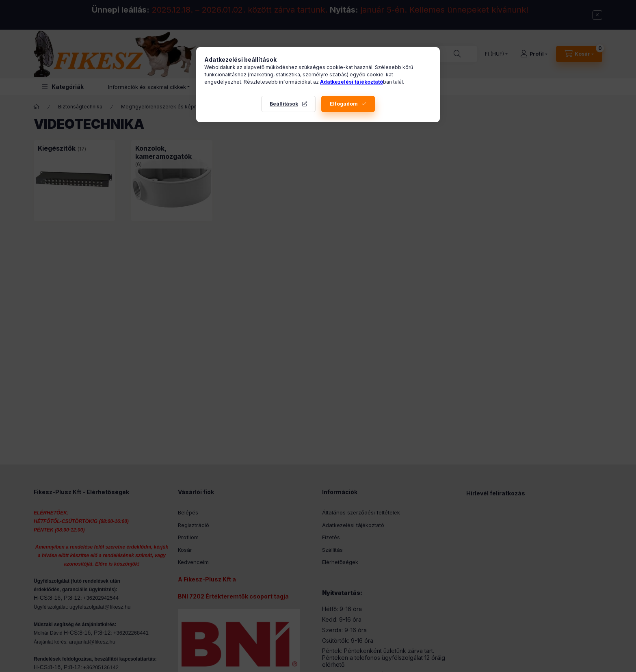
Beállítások (284, 104)
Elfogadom (344, 104)
